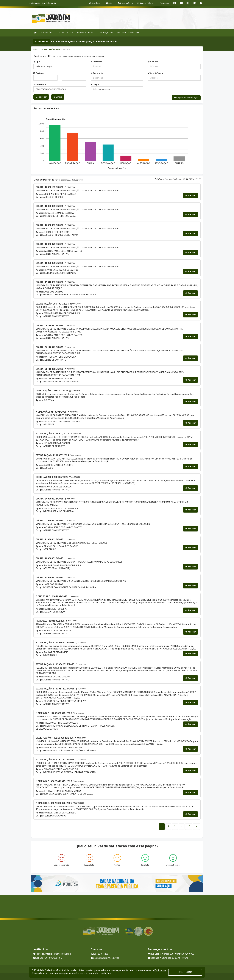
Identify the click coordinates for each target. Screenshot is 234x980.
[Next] (189, 826)
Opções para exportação (186, 98)
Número (153, 62)
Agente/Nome (156, 73)
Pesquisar (41, 97)
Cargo (95, 85)
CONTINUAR (185, 972)
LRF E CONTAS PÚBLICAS (129, 33)
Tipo (37, 62)
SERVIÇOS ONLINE (85, 33)
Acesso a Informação (51, 49)
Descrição (97, 73)
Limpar (58, 97)
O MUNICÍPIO (48, 33)
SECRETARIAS (66, 33)
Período (38, 73)
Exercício (96, 62)
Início (36, 49)
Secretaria (40, 85)
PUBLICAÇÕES (105, 33)
